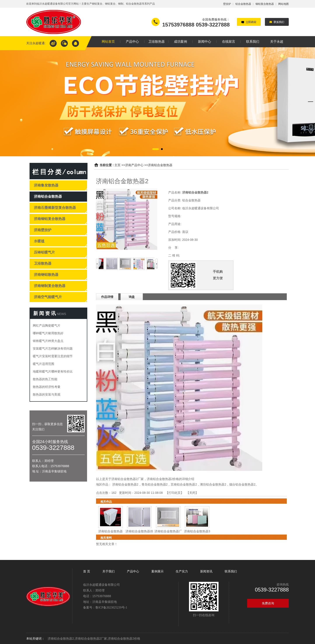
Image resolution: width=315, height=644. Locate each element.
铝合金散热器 (243, 4)
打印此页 (175, 493)
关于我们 (108, 571)
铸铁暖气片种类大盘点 (48, 341)
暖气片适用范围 (44, 364)
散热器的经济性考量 (47, 387)
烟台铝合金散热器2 (242, 484)
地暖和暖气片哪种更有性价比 (53, 371)
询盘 (132, 297)
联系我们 (231, 571)
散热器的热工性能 (45, 379)
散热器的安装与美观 (47, 394)
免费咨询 (268, 603)
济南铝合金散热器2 (125, 484)
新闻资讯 (206, 571)
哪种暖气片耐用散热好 (48, 333)
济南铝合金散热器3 (197, 531)
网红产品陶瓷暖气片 (47, 326)
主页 (117, 165)
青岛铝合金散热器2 (155, 484)
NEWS (61, 314)
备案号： (105, 607)
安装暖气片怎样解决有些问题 (53, 348)
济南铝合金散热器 (160, 165)
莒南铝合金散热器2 (184, 484)
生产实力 (182, 571)
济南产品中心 (134, 165)
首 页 (87, 571)
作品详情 (107, 297)
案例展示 (157, 571)
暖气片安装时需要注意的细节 (53, 356)
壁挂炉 (227, 4)
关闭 (192, 493)
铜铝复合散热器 (265, 4)
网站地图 (283, 4)
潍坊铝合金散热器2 (213, 484)
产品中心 (133, 571)
